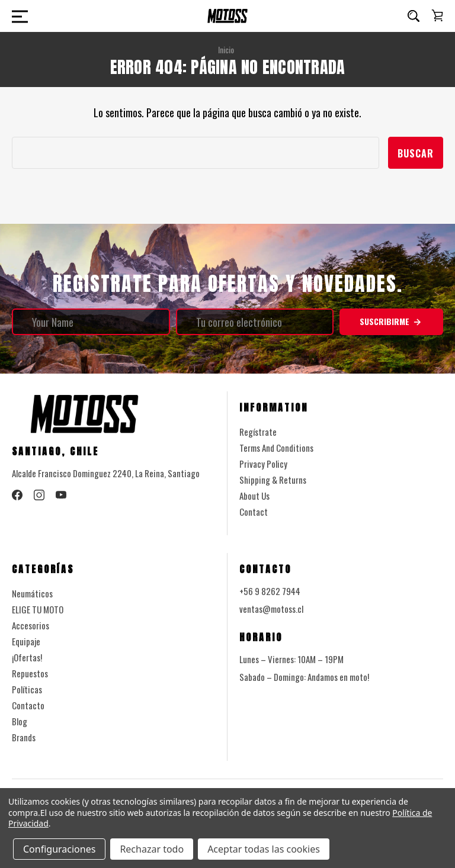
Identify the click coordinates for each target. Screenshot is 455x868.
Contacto (28, 705)
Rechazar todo (152, 849)
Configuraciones (59, 849)
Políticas (27, 689)
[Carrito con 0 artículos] (437, 15)
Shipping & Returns (273, 480)
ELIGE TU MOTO (38, 609)
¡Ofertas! (27, 657)
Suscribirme (391, 322)
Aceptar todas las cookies (264, 849)
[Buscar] (414, 16)
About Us (254, 496)
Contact (254, 512)
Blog (20, 721)
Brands (24, 737)
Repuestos (30, 673)
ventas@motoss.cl (271, 609)
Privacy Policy (263, 464)
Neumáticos (32, 593)
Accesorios (31, 625)
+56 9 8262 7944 (270, 591)
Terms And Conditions (276, 448)
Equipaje (26, 641)
